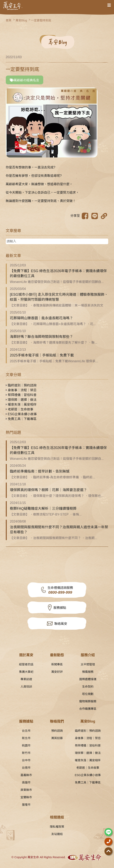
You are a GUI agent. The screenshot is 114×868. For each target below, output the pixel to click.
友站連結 (57, 834)
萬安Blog (21, 20)
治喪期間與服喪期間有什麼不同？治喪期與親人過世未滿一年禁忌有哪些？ (59, 530)
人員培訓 (26, 687)
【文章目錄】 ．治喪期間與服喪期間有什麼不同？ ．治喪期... (54, 538)
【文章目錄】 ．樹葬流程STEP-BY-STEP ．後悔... (46, 514)
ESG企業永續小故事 (21, 414)
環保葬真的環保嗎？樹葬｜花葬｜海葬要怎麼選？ (49, 490)
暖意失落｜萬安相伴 (21, 405)
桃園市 (26, 746)
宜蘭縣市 (26, 797)
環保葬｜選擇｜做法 (21, 400)
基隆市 (26, 805)
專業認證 (26, 679)
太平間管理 (88, 664)
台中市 (26, 760)
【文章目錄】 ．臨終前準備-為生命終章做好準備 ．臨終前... (53, 477)
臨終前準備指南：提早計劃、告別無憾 (40, 471)
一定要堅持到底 (41, 20)
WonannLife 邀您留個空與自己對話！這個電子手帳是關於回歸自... (57, 282)
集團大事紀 (26, 672)
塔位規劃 (88, 694)
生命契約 (88, 687)
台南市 (26, 768)
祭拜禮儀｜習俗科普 (21, 395)
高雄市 (26, 782)
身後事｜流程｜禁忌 (21, 390)
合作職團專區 (88, 709)
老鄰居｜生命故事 (20, 409)
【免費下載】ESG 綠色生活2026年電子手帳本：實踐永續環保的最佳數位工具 (58, 273)
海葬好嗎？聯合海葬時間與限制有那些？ (42, 337)
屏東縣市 (26, 790)
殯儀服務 (88, 672)
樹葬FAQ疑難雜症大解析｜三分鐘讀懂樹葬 (43, 509)
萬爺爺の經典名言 (25, 80)
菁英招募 (57, 738)
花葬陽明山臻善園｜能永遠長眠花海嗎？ (42, 318)
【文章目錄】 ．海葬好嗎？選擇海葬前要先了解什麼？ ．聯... (54, 343)
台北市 (26, 731)
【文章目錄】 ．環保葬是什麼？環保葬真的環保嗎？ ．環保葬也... (57, 496)
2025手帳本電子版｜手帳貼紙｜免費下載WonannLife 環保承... (54, 361)
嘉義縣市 (26, 775)
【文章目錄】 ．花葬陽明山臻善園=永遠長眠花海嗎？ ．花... (53, 324)
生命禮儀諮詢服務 (60, 590)
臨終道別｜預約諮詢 (21, 385)
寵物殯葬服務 (88, 701)
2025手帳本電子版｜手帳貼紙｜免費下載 (42, 355)
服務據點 (60, 608)
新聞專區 (57, 664)
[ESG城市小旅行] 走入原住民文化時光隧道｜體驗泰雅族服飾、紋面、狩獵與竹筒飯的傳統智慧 (59, 297)
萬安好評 (57, 672)
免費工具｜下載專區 (21, 419)
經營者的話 (26, 664)
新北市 (26, 738)
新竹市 (26, 753)
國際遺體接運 (88, 679)
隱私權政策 (57, 827)
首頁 (9, 20)
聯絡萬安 (61, 624)
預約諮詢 (57, 731)
